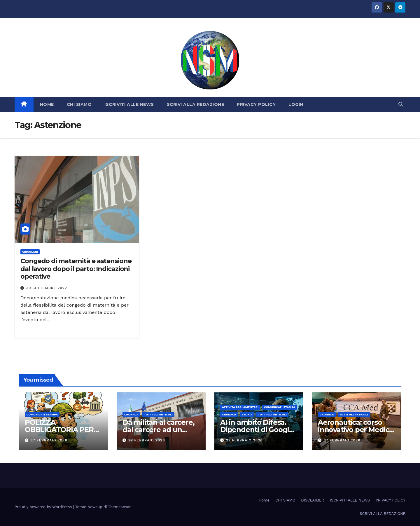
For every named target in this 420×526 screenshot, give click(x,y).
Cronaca (131, 414)
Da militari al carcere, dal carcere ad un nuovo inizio (158, 430)
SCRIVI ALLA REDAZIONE (196, 104)
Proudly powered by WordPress (44, 507)
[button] (401, 104)
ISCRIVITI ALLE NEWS (129, 104)
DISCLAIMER (313, 500)
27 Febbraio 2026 (49, 440)
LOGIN (296, 104)
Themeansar (119, 507)
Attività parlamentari (240, 407)
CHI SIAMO (79, 104)
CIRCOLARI (30, 252)
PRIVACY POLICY (256, 104)
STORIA (247, 414)
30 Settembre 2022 (47, 288)
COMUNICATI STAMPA (42, 414)
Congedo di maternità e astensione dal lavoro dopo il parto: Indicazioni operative (76, 269)
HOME (47, 104)
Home (264, 500)
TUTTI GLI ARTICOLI (158, 414)
